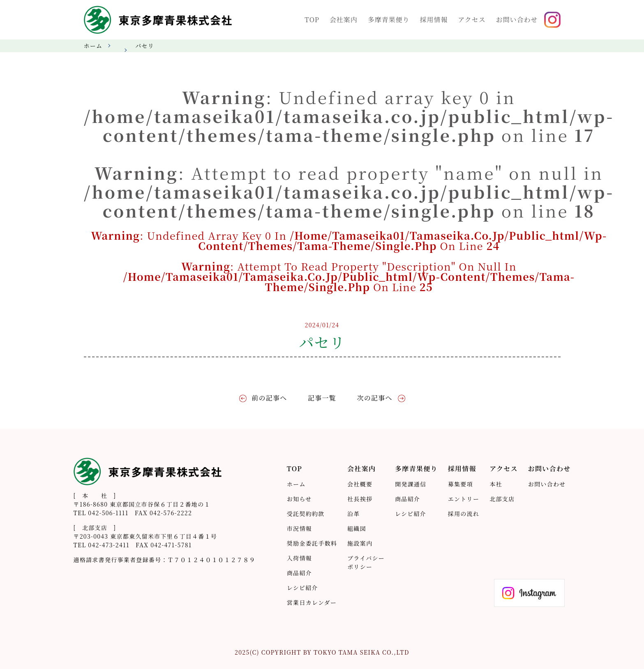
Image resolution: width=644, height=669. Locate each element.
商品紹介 (299, 573)
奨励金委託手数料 (312, 543)
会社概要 (360, 484)
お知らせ (299, 499)
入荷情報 (299, 558)
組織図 (357, 528)
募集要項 (460, 484)
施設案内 (360, 543)
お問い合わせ (547, 484)
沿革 (354, 514)
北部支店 (502, 499)
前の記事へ (269, 398)
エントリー (464, 499)
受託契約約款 (306, 514)
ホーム (93, 46)
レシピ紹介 (302, 588)
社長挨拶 (360, 499)
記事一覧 (322, 398)
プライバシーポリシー (366, 562)
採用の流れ (464, 514)
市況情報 (299, 528)
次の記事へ (374, 398)
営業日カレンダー (312, 602)
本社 (496, 484)
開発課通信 (411, 484)
